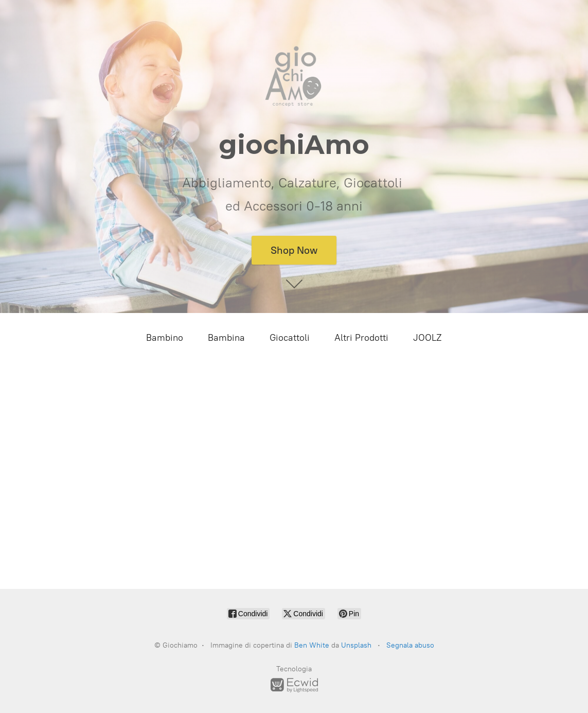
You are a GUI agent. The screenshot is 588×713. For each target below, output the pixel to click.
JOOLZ (427, 338)
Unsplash (356, 645)
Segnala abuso (410, 645)
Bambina (226, 338)
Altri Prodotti (361, 338)
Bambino (165, 338)
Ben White (312, 645)
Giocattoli (290, 338)
